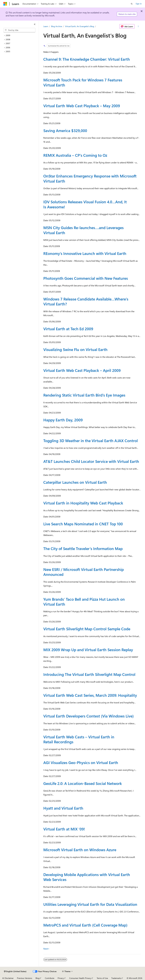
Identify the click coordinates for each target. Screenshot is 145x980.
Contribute (50, 978)
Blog (37, 978)
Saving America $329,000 (65, 130)
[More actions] (138, 26)
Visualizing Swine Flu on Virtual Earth (75, 349)
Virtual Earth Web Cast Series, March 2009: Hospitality (90, 695)
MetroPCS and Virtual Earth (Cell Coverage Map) (85, 925)
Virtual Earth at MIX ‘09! (64, 829)
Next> (46, 949)
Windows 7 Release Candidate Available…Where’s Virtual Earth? (86, 301)
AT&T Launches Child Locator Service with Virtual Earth (91, 461)
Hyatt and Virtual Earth (63, 808)
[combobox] (19, 30)
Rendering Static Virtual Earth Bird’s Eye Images (84, 395)
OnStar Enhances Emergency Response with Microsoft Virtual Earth (90, 178)
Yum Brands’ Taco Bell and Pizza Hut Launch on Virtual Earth (84, 602)
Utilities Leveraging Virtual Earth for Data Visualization (90, 904)
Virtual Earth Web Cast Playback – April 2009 (82, 370)
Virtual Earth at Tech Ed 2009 (68, 329)
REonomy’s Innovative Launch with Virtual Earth (85, 253)
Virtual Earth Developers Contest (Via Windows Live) (89, 716)
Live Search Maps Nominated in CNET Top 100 (83, 524)
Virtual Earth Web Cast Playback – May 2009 (82, 106)
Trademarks (116, 978)
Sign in (139, 4)
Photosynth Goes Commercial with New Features (86, 278)
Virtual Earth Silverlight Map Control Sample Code (87, 629)
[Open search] (132, 4)
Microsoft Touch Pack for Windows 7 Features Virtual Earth (83, 82)
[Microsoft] (5, 4)
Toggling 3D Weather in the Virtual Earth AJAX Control (91, 441)
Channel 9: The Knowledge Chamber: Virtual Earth (87, 59)
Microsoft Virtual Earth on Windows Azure (80, 850)
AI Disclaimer (8, 978)
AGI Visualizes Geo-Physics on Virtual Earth (81, 762)
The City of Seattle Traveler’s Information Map (83, 548)
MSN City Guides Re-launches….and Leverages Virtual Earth (83, 230)
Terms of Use (102, 978)
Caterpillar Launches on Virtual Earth (75, 482)
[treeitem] (21, 35)
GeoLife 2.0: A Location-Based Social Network (83, 783)
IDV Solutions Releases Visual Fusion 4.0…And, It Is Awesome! (85, 204)
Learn (46, 26)
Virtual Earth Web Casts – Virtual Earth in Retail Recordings (79, 739)
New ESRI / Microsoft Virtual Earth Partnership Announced (84, 572)
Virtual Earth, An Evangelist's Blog (80, 26)
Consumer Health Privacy (80, 978)
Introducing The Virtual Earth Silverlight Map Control (89, 674)
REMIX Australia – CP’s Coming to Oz (75, 155)
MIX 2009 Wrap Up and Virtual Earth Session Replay (88, 650)
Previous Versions (25, 978)
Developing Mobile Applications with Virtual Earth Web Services (87, 877)
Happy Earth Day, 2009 (63, 420)
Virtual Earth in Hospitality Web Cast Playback (83, 503)
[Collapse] (35, 24)
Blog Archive (57, 26)
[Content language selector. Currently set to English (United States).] (15, 971)
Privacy (61, 978)
